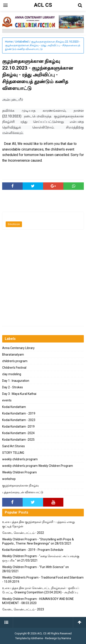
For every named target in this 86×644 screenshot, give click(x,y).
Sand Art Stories (13, 446)
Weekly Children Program (19, 472)
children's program (15, 361)
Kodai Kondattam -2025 (18, 440)
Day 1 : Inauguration (16, 381)
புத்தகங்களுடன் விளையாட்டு (23, 492)
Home (9, 42)
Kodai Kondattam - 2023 (19, 420)
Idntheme (37, 638)
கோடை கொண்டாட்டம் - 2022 (23, 533)
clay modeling (12, 374)
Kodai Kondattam (14, 407)
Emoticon (14, 224)
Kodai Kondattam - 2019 (19, 413)
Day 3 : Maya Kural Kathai (19, 394)
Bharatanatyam (13, 355)
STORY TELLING (13, 453)
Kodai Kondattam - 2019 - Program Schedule (33, 550)
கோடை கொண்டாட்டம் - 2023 (23, 609)
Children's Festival (14, 368)
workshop (9, 479)
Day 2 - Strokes (13, 387)
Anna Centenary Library (18, 348)
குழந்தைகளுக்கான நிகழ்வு (20, 485)
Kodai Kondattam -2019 (18, 426)
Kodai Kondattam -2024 (18, 433)
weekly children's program (20, 459)
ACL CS (42, 633)
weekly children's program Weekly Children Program (38, 466)
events (7, 400)
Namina (66, 638)
